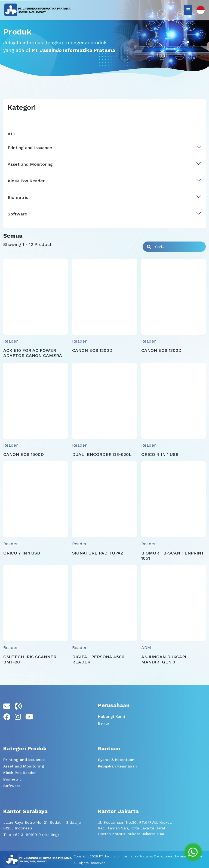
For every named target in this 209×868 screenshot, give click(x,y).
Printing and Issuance (24, 760)
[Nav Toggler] (188, 10)
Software (12, 786)
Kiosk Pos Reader (20, 773)
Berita (104, 723)
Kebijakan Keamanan (117, 766)
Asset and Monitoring (24, 766)
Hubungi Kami (111, 716)
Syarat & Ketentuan (116, 760)
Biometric (13, 779)
